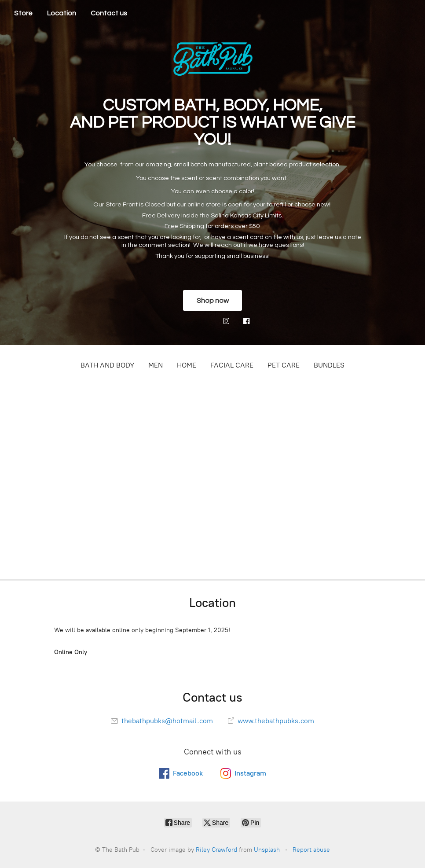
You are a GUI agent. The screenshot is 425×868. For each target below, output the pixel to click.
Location (62, 13)
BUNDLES (329, 365)
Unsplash (267, 850)
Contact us (109, 13)
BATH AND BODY (107, 365)
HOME (187, 365)
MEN (156, 365)
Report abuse (311, 850)
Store (23, 13)
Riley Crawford (216, 850)
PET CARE (284, 365)
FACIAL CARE (232, 365)
